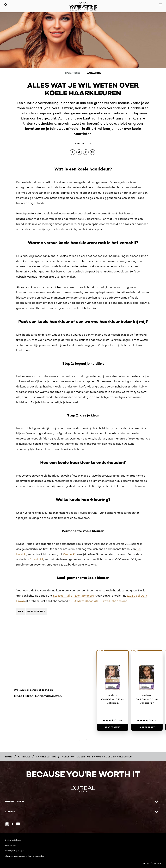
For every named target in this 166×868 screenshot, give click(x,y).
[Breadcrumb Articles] (24, 757)
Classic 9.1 (36, 559)
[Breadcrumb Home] (9, 757)
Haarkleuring (36, 611)
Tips (21, 611)
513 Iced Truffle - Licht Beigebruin (75, 596)
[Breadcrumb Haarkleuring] (46, 757)
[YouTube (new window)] (18, 824)
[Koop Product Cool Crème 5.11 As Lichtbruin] (113, 727)
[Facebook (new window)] (12, 824)
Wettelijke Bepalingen (14, 851)
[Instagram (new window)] (7, 824)
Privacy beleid (11, 845)
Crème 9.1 (69, 554)
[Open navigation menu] (161, 5)
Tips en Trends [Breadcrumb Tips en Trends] (73, 73)
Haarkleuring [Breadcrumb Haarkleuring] (93, 73)
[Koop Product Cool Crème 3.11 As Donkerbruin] (147, 727)
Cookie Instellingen (13, 840)
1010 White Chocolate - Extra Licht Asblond (98, 601)
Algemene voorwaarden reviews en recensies (24, 856)
